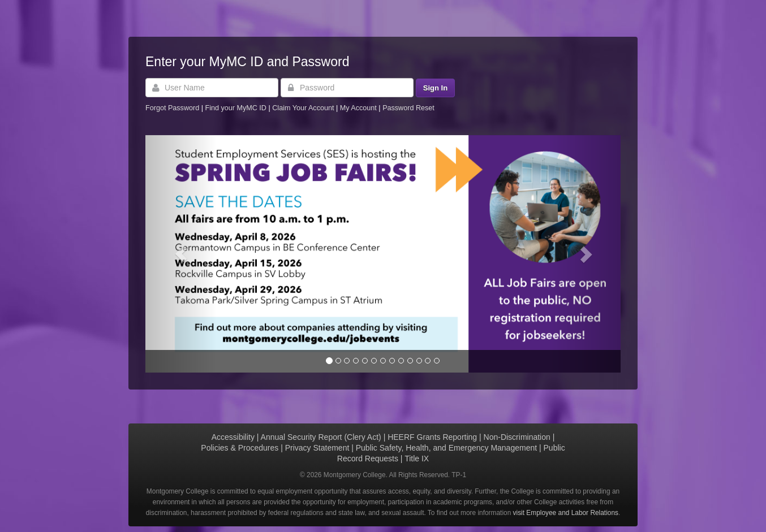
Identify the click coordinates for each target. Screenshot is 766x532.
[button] (181, 254)
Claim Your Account (304, 108)
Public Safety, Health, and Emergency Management (446, 448)
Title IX (417, 459)
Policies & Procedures (240, 448)
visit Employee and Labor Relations (566, 513)
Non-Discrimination (517, 437)
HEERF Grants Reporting (432, 437)
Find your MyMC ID (235, 108)
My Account (360, 108)
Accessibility (233, 437)
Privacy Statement (317, 448)
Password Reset (408, 108)
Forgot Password (172, 108)
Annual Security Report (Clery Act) (321, 437)
